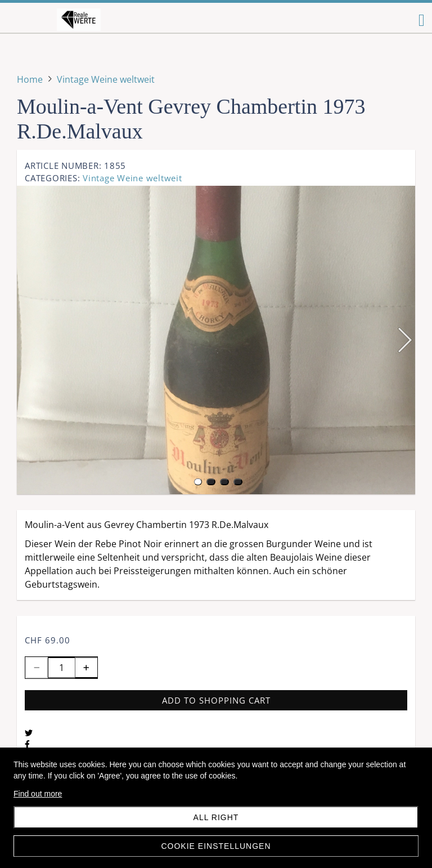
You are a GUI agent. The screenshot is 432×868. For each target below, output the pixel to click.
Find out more (38, 794)
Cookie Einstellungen (216, 846)
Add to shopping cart (216, 700)
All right (216, 817)
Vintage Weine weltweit (132, 178)
